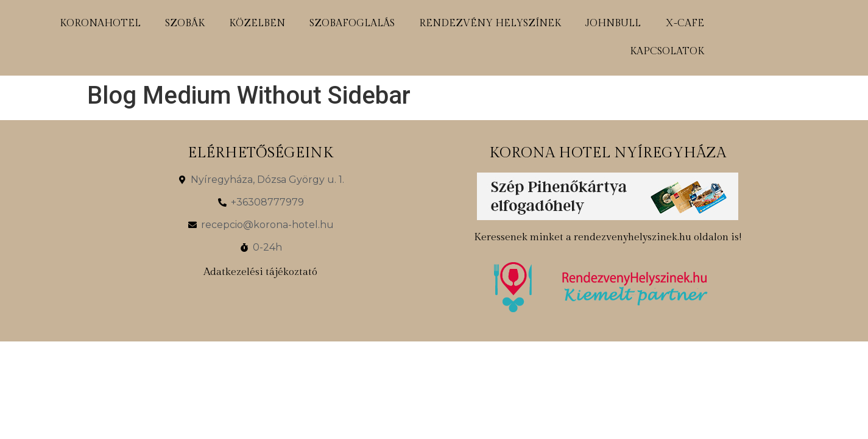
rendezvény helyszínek (490, 23)
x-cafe (685, 23)
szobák (185, 23)
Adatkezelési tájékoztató (260, 272)
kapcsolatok (667, 52)
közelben (257, 23)
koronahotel (100, 23)
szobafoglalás (352, 23)
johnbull (613, 23)
